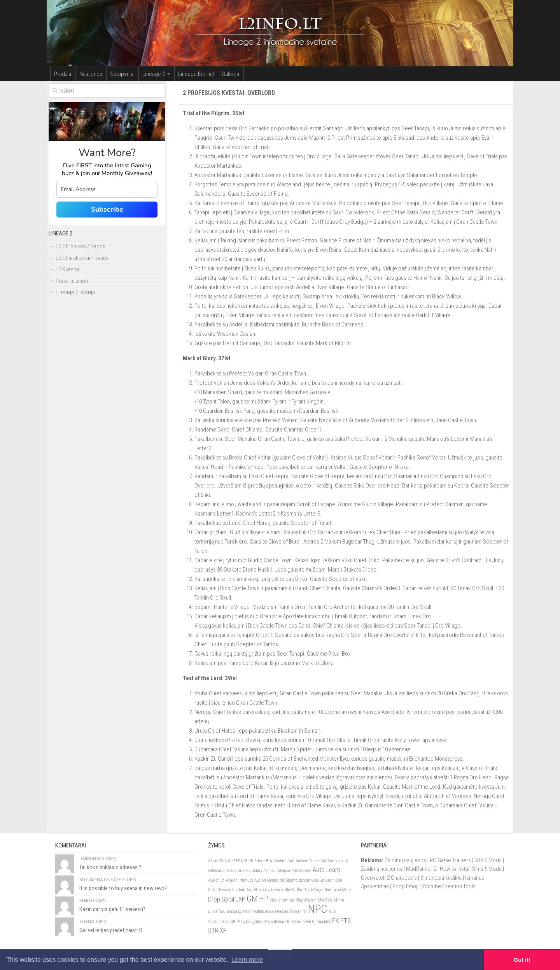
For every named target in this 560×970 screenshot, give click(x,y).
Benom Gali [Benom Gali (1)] (308, 881)
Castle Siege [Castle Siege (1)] (313, 890)
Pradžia (61, 74)
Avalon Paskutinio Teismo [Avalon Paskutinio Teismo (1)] (276, 881)
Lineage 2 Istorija (75, 293)
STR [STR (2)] (213, 931)
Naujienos (87, 74)
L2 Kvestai (67, 270)
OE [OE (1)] (228, 922)
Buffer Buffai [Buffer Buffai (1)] (292, 890)
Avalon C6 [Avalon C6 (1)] (216, 881)
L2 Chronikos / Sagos (80, 247)
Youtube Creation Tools (449, 887)
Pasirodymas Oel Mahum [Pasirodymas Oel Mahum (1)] (284, 922)
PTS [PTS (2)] (346, 921)
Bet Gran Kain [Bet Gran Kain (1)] (331, 881)
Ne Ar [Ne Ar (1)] (248, 912)
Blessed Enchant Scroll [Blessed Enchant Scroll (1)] (238, 890)
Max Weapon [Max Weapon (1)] (306, 901)
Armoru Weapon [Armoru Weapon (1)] (277, 871)
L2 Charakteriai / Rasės (82, 258)
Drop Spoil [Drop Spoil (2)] (221, 900)
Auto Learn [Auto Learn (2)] (326, 870)
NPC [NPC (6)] (318, 909)
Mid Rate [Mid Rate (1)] (325, 901)
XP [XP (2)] (223, 931)
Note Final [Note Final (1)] (298, 912)
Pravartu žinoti (72, 281)
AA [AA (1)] (210, 861)
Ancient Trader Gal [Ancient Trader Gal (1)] (311, 861)
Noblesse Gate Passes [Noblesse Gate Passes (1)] (271, 912)
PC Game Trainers (450, 861)
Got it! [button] (522, 960)
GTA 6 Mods (488, 861)
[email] (107, 190)
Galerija (215, 74)
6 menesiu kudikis (441, 878)
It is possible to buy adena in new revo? (123, 889)
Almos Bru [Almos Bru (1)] (263, 861)
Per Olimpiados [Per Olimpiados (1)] (318, 922)
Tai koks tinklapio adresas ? (110, 868)
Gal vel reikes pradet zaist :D (111, 931)
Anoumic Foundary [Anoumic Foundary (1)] (246, 871)
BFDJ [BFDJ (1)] (213, 890)
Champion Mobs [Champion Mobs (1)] (337, 890)
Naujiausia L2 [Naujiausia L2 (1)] (230, 912)
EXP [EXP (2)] (240, 900)
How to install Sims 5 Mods (471, 869)
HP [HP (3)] (264, 899)
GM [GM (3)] (252, 899)
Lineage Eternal (184, 74)
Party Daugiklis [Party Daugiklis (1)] (249, 922)
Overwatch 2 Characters (389, 878)
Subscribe (107, 210)
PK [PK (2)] (336, 921)
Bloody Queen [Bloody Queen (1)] (269, 890)
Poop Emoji (405, 887)
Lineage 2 (144, 74)
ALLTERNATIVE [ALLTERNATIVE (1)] (241, 861)
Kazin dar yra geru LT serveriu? (112, 910)
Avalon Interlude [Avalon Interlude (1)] (240, 881)
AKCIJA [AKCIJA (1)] (220, 861)
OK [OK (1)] (233, 922)
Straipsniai (115, 74)
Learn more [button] (247, 960)
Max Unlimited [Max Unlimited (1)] (282, 901)
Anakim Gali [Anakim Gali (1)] (284, 861)
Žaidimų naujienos (405, 861)
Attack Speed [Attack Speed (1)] (301, 871)
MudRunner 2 (421, 869)
